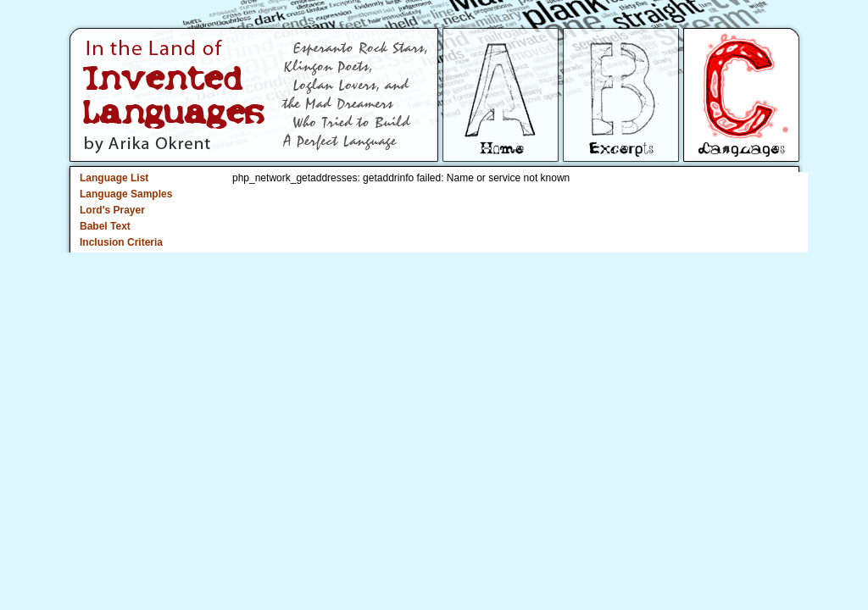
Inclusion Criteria (121, 242)
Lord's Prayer (112, 210)
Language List (114, 178)
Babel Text (105, 226)
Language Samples (126, 194)
